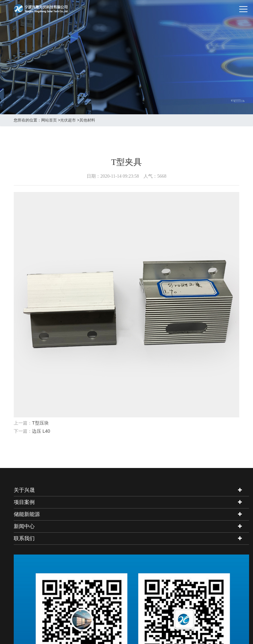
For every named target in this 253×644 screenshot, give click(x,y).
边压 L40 (41, 431)
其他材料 (87, 120)
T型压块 (40, 423)
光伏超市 (68, 120)
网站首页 (49, 120)
